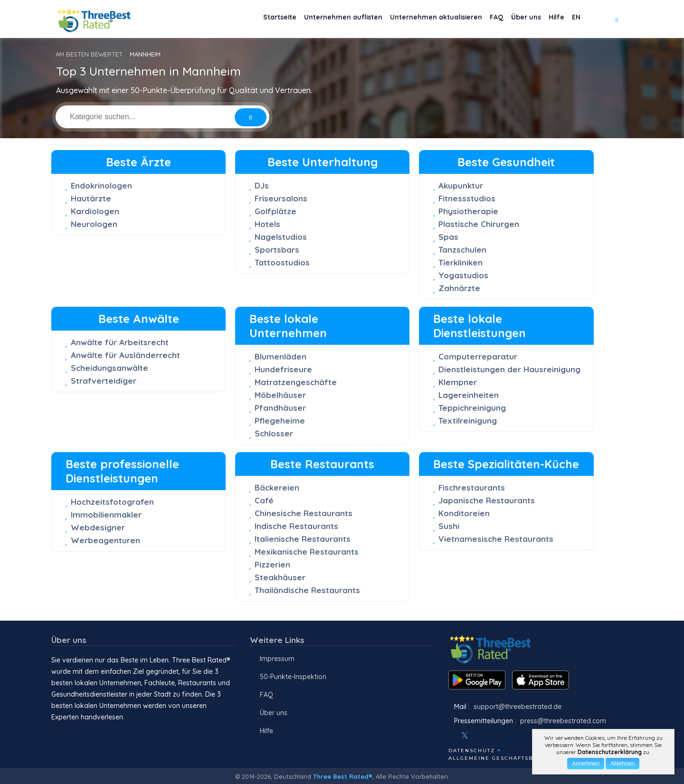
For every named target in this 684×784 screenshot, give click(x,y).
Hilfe (548, 19)
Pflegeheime (280, 420)
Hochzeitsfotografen (112, 502)
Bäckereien (277, 487)
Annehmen (586, 764)
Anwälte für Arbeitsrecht (120, 342)
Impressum (277, 659)
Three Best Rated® (343, 776)
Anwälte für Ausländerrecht (125, 355)
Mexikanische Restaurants (307, 552)
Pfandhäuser (280, 408)
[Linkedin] (506, 736)
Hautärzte (91, 198)
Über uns (512, 19)
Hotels (267, 224)
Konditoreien (464, 513)
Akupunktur (461, 185)
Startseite (240, 19)
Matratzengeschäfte (296, 382)
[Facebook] (449, 736)
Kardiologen (95, 211)
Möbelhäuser (280, 395)
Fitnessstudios (467, 198)
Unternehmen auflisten (310, 19)
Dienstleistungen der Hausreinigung (509, 369)
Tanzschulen (462, 250)
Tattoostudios (282, 262)
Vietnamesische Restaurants (496, 539)
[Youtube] (493, 736)
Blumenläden (280, 356)
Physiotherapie (468, 211)
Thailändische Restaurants (307, 590)
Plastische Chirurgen (479, 224)
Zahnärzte (459, 288)
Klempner (458, 382)
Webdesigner (98, 527)
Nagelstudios (281, 237)
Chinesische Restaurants (304, 513)
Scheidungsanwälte (109, 368)
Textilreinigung (468, 420)
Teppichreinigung (472, 408)
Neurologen (94, 224)
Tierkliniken (461, 262)
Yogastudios (463, 275)
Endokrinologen (101, 185)
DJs (262, 185)
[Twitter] (465, 736)
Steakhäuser (280, 577)
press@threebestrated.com (563, 721)
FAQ (477, 19)
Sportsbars (277, 250)
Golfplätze (275, 211)
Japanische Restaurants (487, 500)
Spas (448, 237)
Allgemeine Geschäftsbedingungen (512, 758)
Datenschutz (472, 751)
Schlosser (274, 433)
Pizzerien (272, 564)
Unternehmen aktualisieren (410, 19)
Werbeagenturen (105, 540)
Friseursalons (281, 198)
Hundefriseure (283, 369)
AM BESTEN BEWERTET (89, 54)
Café (264, 500)
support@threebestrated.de (518, 707)
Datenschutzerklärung (610, 752)
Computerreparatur (478, 356)
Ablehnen (622, 764)
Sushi (449, 526)
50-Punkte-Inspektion (293, 677)
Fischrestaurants (472, 487)
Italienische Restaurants (303, 539)
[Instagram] (480, 736)
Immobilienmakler (106, 515)
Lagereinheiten (469, 395)
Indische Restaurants (296, 526)
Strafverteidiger (104, 381)
